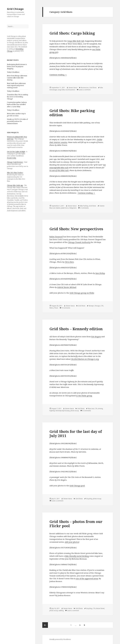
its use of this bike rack (59, 170)
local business (70, 90)
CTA (102, 306)
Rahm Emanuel (56, 237)
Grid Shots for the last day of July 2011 (76, 434)
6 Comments (87, 411)
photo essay (75, 411)
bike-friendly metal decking (77, 556)
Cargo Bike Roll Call (76, 41)
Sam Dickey (100, 273)
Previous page (45, 625)
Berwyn (91, 306)
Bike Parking (84, 206)
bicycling (89, 499)
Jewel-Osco (65, 208)
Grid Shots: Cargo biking (72, 33)
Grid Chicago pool (77, 486)
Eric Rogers (96, 337)
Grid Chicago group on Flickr (82, 293)
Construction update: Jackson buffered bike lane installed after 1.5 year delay (17, 104)
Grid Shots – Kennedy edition (76, 329)
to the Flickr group (84, 396)
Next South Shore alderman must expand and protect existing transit (16, 85)
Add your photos (72, 542)
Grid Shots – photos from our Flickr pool (76, 524)
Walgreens (73, 208)
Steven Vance (73, 88)
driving (100, 409)
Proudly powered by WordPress (60, 639)
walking (61, 611)
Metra (51, 308)
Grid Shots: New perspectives (76, 229)
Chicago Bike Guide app (15, 185)
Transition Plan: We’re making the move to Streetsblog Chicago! (18, 97)
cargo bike (61, 90)
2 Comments (84, 208)
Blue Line (91, 409)
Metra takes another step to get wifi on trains (16, 115)
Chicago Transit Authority (79, 242)
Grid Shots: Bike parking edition (72, 113)
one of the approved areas (87, 578)
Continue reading (58, 75)
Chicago (97, 306)
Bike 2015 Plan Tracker (15, 173)
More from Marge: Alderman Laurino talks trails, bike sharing (17, 78)
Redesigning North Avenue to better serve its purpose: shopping (17, 66)
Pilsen (56, 308)
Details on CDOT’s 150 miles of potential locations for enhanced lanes (17, 121)
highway (52, 411)
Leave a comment (85, 90)
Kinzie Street (100, 608)
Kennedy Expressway (63, 411)
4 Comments (66, 308)
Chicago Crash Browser (15, 162)
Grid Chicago (15, 9)
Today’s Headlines (13, 72)
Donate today (12, 158)
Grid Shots (93, 88)
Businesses (85, 88)
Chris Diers (69, 262)
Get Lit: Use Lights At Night (16, 152)
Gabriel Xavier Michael (67, 287)
